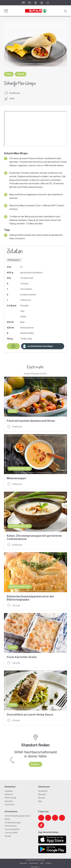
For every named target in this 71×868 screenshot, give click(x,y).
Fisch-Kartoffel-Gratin (22, 657)
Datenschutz (34, 863)
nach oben (35, 867)
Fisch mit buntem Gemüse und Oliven (31, 421)
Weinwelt (42, 794)
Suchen (35, 764)
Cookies (49, 863)
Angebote (9, 791)
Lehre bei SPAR (11, 833)
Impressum (23, 863)
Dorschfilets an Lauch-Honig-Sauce (30, 715)
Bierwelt (42, 798)
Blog (40, 801)
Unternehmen (11, 826)
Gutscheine (10, 805)
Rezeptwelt (43, 791)
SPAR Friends (10, 798)
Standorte (9, 801)
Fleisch (21, 74)
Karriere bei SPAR (12, 829)
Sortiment (9, 794)
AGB (42, 863)
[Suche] (65, 11)
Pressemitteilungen (13, 823)
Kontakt (8, 836)
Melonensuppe (16, 478)
